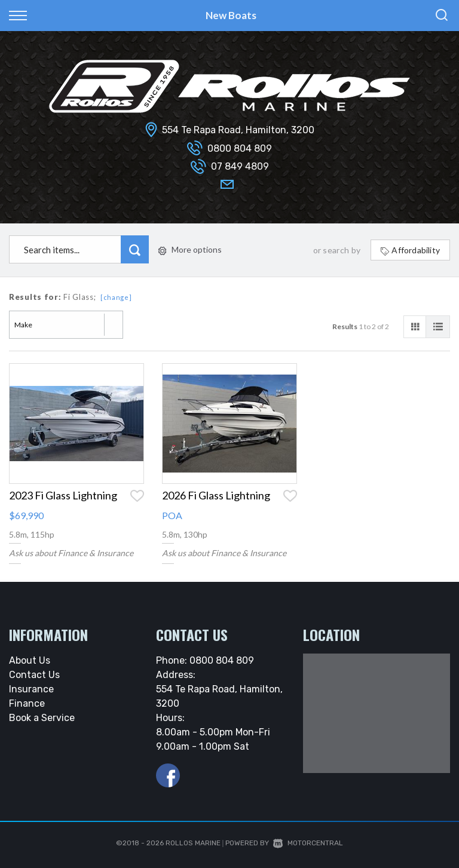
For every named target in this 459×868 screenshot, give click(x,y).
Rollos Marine (193, 843)
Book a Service (42, 718)
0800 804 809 (240, 148)
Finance (27, 703)
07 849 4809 (240, 166)
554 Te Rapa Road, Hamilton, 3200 (238, 130)
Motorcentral (308, 843)
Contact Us (34, 675)
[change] (116, 297)
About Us (30, 660)
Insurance (31, 689)
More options (190, 249)
